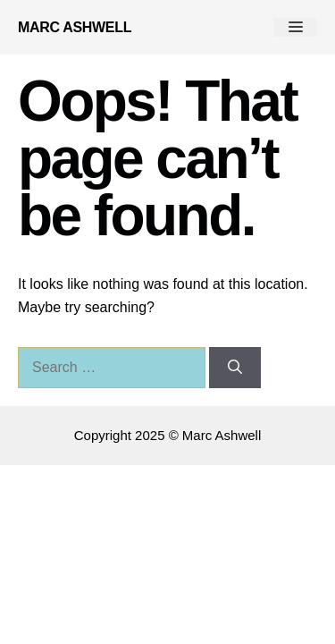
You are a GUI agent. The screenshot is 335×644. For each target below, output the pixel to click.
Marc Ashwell (75, 27)
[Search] (235, 368)
